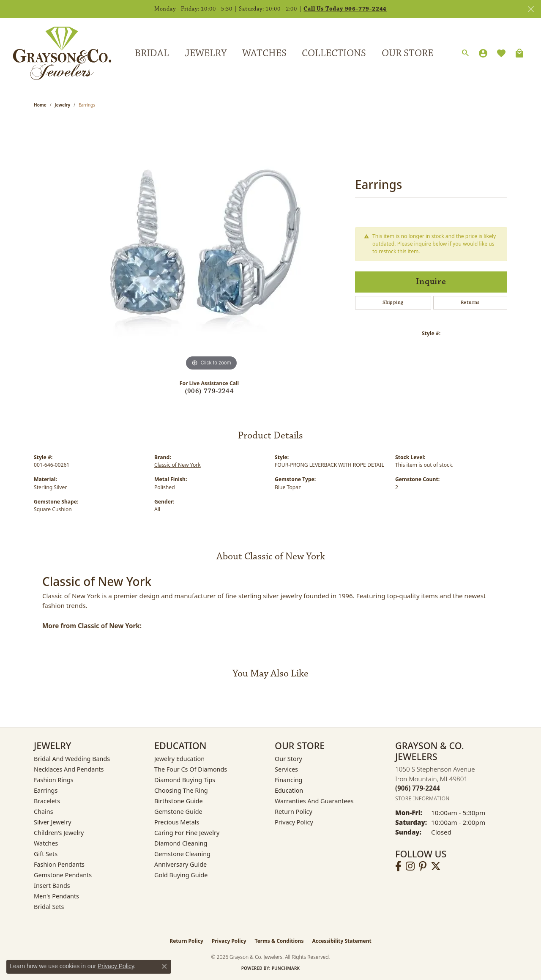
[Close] (531, 9)
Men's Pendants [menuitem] (56, 896)
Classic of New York (178, 465)
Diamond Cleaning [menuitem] (181, 843)
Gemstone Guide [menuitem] (178, 812)
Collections (334, 53)
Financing (288, 780)
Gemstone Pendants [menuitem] (63, 875)
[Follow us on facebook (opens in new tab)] (398, 866)
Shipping (393, 302)
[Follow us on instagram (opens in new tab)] (410, 866)
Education (289, 790)
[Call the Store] (418, 788)
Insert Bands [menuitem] (52, 886)
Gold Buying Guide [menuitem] (181, 875)
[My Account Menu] (483, 53)
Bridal (152, 53)
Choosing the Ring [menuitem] (181, 790)
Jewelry (206, 53)
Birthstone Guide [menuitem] (179, 801)
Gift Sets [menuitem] (46, 854)
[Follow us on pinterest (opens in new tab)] (423, 866)
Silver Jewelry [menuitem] (53, 822)
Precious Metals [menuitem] (177, 822)
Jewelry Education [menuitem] (179, 759)
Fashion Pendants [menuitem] (59, 864)
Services (286, 769)
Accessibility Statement (342, 941)
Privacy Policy (294, 822)
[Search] (465, 53)
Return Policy (294, 812)
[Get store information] (422, 798)
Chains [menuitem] (44, 812)
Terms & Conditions (279, 941)
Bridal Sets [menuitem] (49, 907)
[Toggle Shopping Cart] (519, 53)
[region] (211, 246)
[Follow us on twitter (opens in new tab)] (436, 866)
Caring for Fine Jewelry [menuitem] (187, 833)
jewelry (62, 105)
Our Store (407, 53)
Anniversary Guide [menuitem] (180, 864)
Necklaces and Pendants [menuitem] (69, 769)
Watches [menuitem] (46, 843)
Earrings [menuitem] (46, 790)
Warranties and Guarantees (314, 801)
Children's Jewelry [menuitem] (59, 833)
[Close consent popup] (164, 966)
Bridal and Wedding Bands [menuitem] (72, 759)
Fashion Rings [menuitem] (54, 780)
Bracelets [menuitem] (47, 801)
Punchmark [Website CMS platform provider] (286, 968)
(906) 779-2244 (209, 391)
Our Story (288, 759)
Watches (264, 53)
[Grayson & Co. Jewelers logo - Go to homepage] (56, 53)
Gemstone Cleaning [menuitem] (182, 854)
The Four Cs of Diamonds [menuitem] (191, 769)
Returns (470, 302)
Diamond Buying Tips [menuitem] (185, 780)
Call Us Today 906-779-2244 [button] (345, 9)
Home (40, 105)
